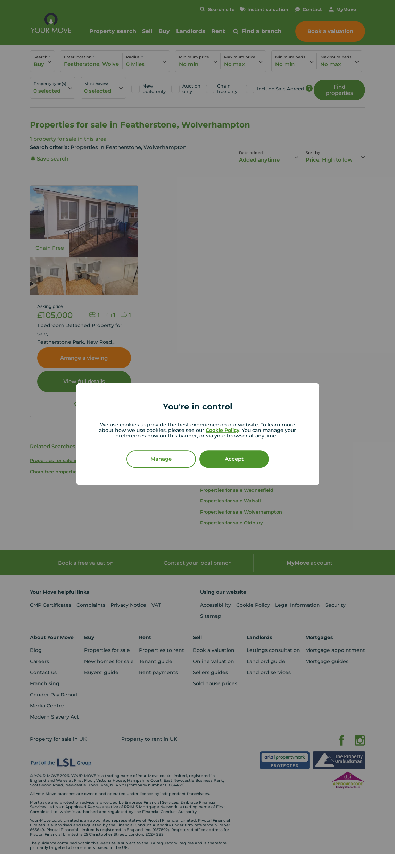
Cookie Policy (223, 430)
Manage (161, 459)
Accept (234, 459)
